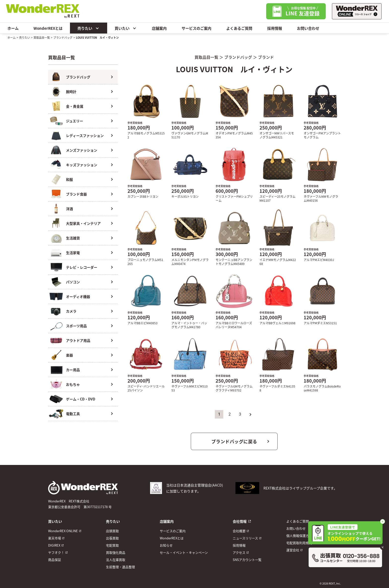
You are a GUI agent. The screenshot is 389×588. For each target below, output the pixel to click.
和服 (69, 179)
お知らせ (166, 545)
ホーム (13, 28)
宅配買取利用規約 (299, 543)
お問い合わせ (308, 28)
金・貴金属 (75, 106)
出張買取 (112, 538)
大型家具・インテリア (83, 223)
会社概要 (239, 531)
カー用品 (73, 370)
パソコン (73, 282)
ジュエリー (75, 121)
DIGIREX (54, 545)
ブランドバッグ (63, 37)
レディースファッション (85, 135)
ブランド (266, 57)
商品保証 (55, 560)
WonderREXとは (48, 28)
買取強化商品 (116, 552)
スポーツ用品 (76, 326)
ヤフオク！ (56, 552)
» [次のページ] (250, 414)
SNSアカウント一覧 (247, 560)
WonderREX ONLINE (63, 531)
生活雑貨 (73, 238)
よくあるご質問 (239, 28)
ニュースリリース (245, 538)
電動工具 (73, 414)
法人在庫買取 (116, 560)
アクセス (239, 552)
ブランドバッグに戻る (234, 441)
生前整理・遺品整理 (120, 567)
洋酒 (69, 209)
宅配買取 (112, 545)
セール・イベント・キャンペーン (184, 552)
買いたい (126, 28)
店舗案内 (159, 28)
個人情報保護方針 (299, 536)
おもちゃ (73, 384)
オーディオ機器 (78, 296)
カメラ (71, 311)
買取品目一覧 (42, 37)
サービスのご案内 (196, 28)
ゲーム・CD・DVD (81, 399)
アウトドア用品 (78, 340)
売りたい (89, 28)
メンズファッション (82, 150)
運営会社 (293, 550)
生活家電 (73, 253)
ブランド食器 (76, 194)
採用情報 (275, 28)
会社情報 (240, 521)
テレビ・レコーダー (82, 267)
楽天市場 (55, 538)
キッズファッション (82, 165)
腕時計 (71, 92)
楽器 (69, 355)
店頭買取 (112, 531)
